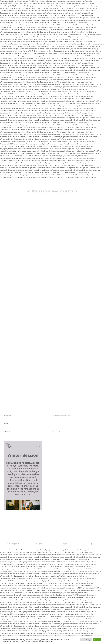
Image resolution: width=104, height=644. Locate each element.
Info (101, 2)
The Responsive (8, 2)
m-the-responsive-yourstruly (62, 415)
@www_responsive (13, 544)
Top (91, 544)
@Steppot (39, 544)
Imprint (65, 544)
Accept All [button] (97, 640)
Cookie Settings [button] (86, 640)
